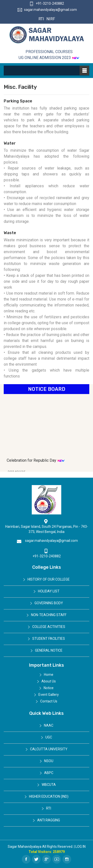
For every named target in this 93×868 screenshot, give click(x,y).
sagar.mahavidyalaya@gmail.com (47, 10)
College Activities (49, 627)
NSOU (49, 761)
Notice (49, 688)
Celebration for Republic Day (36, 464)
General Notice (49, 650)
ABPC (49, 773)
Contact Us (49, 701)
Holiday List (49, 591)
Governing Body (49, 603)
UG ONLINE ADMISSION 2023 (49, 58)
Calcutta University (49, 749)
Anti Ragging (49, 820)
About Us (49, 681)
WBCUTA (49, 785)
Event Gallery (49, 695)
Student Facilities (49, 639)
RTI (41, 19)
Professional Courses (49, 52)
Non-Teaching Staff (49, 615)
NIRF (50, 19)
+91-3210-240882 (47, 3)
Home (49, 675)
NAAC (49, 725)
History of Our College (49, 579)
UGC (49, 737)
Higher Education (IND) (49, 796)
